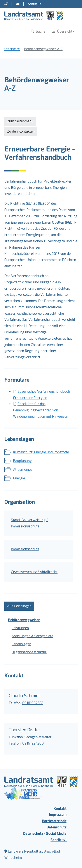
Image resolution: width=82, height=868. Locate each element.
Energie (19, 478)
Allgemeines (23, 470)
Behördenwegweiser (24, 620)
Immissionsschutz (25, 549)
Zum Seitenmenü (20, 121)
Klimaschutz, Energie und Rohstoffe (41, 452)
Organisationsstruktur (29, 652)
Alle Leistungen (19, 606)
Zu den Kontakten (21, 131)
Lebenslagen (21, 644)
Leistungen (20, 628)
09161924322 (33, 703)
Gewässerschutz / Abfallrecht (34, 572)
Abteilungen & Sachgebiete (32, 636)
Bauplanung (22, 461)
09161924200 (33, 743)
